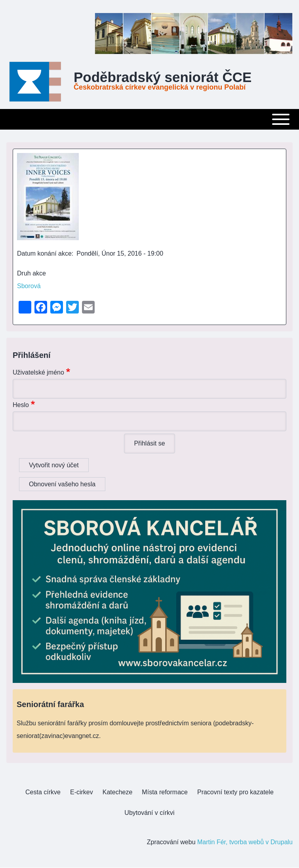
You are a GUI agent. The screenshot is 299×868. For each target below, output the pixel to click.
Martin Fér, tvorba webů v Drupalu (245, 842)
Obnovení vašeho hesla (62, 484)
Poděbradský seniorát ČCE (163, 77)
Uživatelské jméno (38, 372)
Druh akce (31, 273)
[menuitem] (43, 792)
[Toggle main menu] (149, 119)
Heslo (21, 405)
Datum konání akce (44, 253)
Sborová (29, 286)
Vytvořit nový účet (54, 465)
